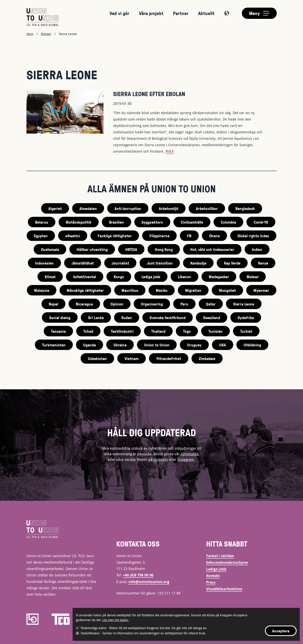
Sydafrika (246, 317)
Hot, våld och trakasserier (212, 249)
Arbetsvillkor (207, 208)
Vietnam (132, 358)
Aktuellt (206, 13)
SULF (170, 151)
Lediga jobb (151, 277)
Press (211, 582)
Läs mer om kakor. (116, 620)
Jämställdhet (83, 263)
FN (189, 236)
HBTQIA (131, 249)
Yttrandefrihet (169, 358)
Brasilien (117, 222)
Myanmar (261, 290)
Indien (257, 249)
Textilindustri (122, 331)
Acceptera (281, 631)
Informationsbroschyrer (227, 562)
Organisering (152, 304)
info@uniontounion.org (149, 582)
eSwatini (73, 236)
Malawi (253, 277)
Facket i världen (220, 556)
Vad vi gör (119, 13)
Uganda (90, 345)
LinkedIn (161, 459)
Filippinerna (159, 236)
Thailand (158, 331)
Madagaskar (219, 277)
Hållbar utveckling (92, 249)
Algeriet (55, 208)
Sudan (127, 317)
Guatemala (50, 249)
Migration (193, 290)
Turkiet (246, 331)
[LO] (33, 619)
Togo (187, 331)
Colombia (228, 222)
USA (223, 345)
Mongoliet (227, 290)
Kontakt (213, 576)
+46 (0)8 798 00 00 (138, 575)
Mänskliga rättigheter (85, 290)
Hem (30, 34)
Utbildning (252, 345)
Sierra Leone (244, 304)
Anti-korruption (128, 208)
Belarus (42, 222)
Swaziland (212, 317)
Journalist (120, 263)
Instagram (186, 459)
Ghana (214, 236)
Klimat (50, 277)
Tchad (88, 331)
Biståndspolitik (79, 222)
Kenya (263, 263)
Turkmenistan (54, 345)
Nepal (53, 304)
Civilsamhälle (192, 222)
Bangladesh (245, 208)
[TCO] (61, 619)
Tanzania (58, 331)
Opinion (117, 304)
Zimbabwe (207, 358)
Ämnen (46, 34)
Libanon (184, 277)
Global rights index (253, 236)
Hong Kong (164, 249)
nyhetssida (190, 454)
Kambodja (198, 263)
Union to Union (157, 345)
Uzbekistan (97, 358)
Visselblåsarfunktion (224, 589)
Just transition (160, 263)
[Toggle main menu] (259, 13)
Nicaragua (84, 304)
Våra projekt (151, 13)
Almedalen (88, 208)
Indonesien (44, 263)
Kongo (119, 277)
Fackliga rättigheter (115, 236)
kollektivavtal (85, 277)
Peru (184, 304)
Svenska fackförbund (168, 317)
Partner (181, 13)
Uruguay (194, 345)
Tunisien (215, 331)
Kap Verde (232, 263)
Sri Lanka (96, 317)
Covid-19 (261, 222)
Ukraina (120, 345)
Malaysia (42, 290)
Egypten (41, 236)
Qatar (211, 304)
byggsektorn (152, 222)
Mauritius (130, 290)
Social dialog (60, 317)
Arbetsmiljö (169, 208)
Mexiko (162, 290)
